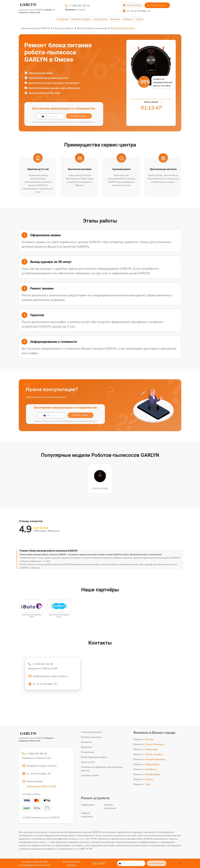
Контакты (128, 19)
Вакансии (115, 19)
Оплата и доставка (91, 737)
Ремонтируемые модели (94, 757)
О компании (63, 19)
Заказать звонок (157, 5)
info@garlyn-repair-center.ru (39, 766)
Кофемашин (88, 805)
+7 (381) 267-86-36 (79, 6)
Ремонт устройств (82, 19)
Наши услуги (88, 762)
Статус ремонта (132, 5)
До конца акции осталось (72, 863)
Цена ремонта (101, 19)
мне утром (75, 10)
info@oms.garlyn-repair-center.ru (48, 676)
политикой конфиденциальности (84, 122)
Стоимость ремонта (91, 732)
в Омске (49, 10)
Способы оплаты (90, 775)
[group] (32, 609)
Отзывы (139, 19)
